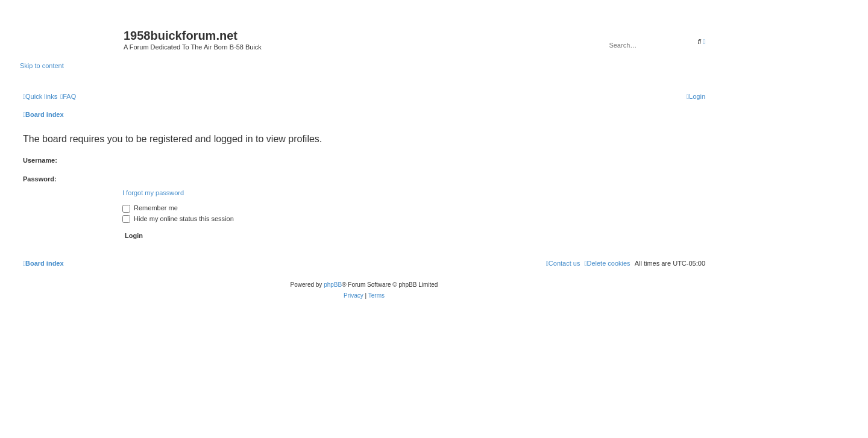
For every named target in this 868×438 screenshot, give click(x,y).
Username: (40, 160)
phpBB (333, 285)
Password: (40, 179)
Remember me (150, 208)
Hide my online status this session (178, 219)
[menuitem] (68, 96)
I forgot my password (153, 193)
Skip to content (42, 66)
